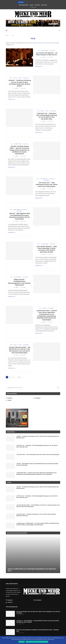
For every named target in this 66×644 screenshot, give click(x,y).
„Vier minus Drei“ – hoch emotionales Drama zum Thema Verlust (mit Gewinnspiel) (47, 184)
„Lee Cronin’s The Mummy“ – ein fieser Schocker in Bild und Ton (47, 54)
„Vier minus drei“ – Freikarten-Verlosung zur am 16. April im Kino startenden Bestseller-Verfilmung (36, 515)
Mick (44, 189)
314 (19, 377)
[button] (26, 2)
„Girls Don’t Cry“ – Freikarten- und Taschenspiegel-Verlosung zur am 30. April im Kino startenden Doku (47, 116)
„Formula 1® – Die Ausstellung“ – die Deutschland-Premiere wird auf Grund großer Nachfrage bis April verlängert (38, 621)
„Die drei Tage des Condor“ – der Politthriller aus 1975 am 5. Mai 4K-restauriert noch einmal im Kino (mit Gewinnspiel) (19, 350)
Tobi (44, 57)
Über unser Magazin (24, 5)
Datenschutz (44, 5)
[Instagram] (33, 7)
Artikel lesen (39, 66)
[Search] (59, 30)
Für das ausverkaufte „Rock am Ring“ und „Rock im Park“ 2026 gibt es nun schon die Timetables (38, 612)
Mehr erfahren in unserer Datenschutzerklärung (37, 642)
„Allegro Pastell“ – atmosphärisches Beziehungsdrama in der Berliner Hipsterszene (19, 282)
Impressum (37, 5)
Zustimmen (22, 642)
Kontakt (32, 5)
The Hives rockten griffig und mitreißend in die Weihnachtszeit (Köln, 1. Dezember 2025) (38, 630)
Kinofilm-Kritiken (33, 43)
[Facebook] (31, 7)
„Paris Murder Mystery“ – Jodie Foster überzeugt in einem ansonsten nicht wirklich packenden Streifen (47, 249)
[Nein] (63, 640)
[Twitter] (35, 7)
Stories (12, 45)
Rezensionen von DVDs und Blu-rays (47, 43)
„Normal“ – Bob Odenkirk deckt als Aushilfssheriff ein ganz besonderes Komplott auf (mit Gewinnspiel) (19, 216)
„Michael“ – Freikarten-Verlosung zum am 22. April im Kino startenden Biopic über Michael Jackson (19, 83)
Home (7, 35)
